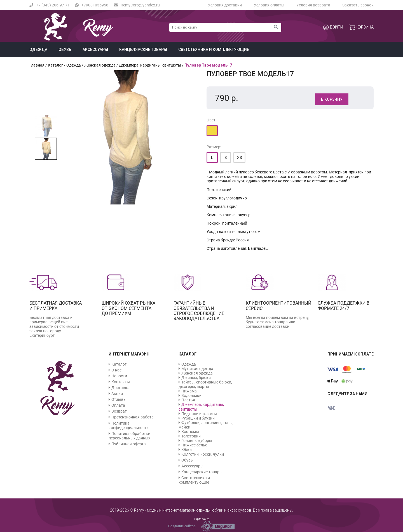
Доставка (120, 388)
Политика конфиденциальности (129, 425)
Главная (37, 65)
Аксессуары (95, 50)
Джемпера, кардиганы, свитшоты (150, 65)
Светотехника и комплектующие (214, 50)
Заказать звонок (358, 5)
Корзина (361, 27)
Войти (333, 27)
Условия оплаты (269, 5)
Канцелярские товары (143, 50)
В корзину (332, 99)
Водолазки (191, 396)
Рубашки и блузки (198, 418)
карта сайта (202, 519)
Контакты (121, 382)
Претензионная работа (133, 417)
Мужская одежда (197, 369)
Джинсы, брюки (196, 378)
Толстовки (191, 436)
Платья (188, 400)
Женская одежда (100, 65)
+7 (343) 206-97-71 (50, 5)
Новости (119, 376)
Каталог (55, 65)
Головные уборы (197, 441)
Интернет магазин (129, 354)
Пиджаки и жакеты (199, 414)
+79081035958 (92, 5)
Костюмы (190, 432)
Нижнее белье (194, 445)
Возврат (119, 411)
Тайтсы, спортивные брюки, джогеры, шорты (205, 384)
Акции (117, 394)
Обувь (65, 50)
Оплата (118, 405)
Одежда (38, 50)
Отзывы (119, 399)
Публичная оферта (129, 444)
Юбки (187, 449)
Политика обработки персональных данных (129, 436)
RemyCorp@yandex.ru (137, 5)
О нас (116, 370)
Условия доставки (225, 5)
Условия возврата (313, 5)
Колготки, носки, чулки (203, 454)
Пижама (189, 391)
